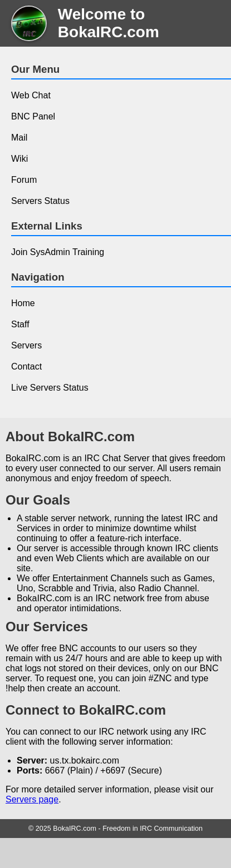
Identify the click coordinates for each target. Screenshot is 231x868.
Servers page (32, 799)
